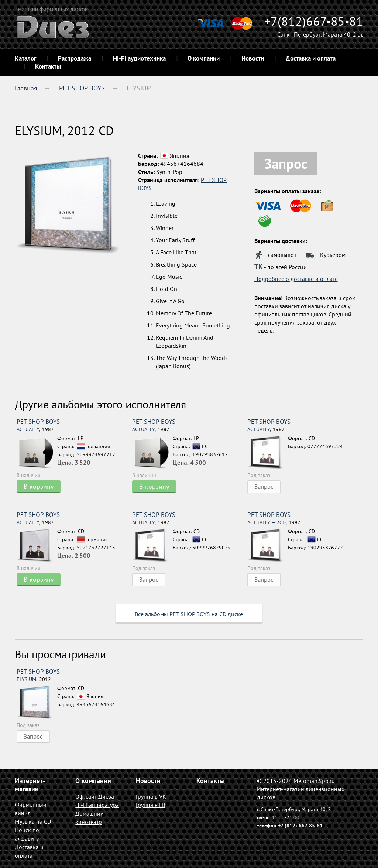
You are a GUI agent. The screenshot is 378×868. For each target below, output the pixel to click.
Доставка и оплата (311, 58)
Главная (26, 88)
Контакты (48, 66)
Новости (253, 58)
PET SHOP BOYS (82, 88)
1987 (35, 430)
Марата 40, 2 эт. (343, 34)
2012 (34, 680)
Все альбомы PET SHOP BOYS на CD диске (189, 614)
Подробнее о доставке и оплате (296, 279)
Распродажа (75, 58)
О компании (204, 58)
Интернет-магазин (30, 785)
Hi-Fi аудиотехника (139, 58)
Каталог (25, 58)
